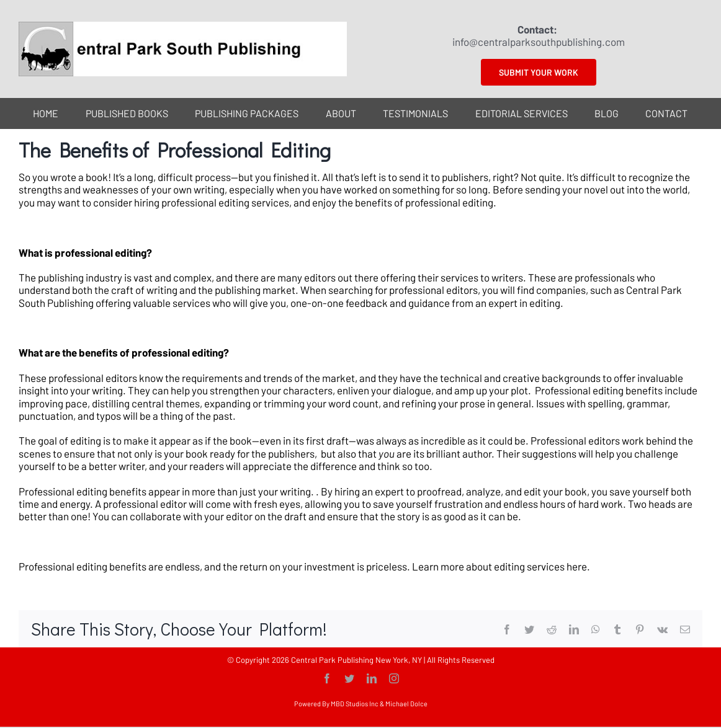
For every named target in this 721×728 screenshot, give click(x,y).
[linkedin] (372, 678)
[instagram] (394, 678)
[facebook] (327, 678)
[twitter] (349, 678)
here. (579, 566)
